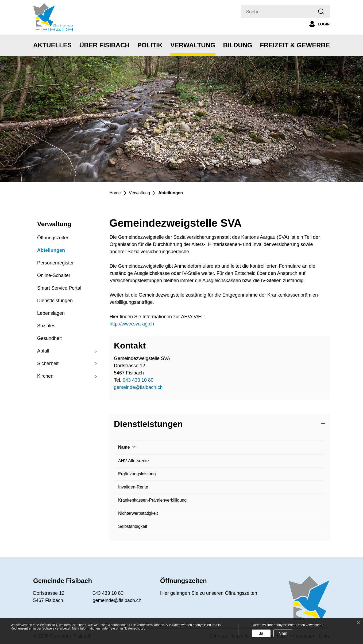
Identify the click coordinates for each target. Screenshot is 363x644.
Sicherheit (48, 363)
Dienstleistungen (55, 301)
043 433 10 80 (138, 380)
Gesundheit (49, 338)
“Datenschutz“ (134, 628)
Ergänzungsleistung (137, 474)
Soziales (46, 326)
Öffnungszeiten (53, 238)
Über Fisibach (105, 45)
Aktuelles (52, 45)
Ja (261, 633)
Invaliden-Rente (133, 487)
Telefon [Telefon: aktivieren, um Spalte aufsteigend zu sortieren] (292, 447)
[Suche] (277, 12)
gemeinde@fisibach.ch (138, 387)
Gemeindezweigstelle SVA (238, 461)
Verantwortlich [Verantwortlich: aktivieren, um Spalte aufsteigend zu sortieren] (228, 447)
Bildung (238, 45)
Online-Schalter (54, 275)
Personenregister (55, 263)
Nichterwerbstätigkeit (138, 513)
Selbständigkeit (133, 526)
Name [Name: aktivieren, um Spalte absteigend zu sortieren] (124, 447)
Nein (283, 633)
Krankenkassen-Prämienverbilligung (152, 500)
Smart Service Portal (59, 288)
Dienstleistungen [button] (148, 424)
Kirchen (45, 376)
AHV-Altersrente (134, 461)
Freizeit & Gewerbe (295, 45)
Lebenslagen (51, 313)
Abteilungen (51, 252)
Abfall (43, 351)
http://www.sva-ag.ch (135, 324)
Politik (150, 45)
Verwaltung (193, 45)
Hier (165, 593)
